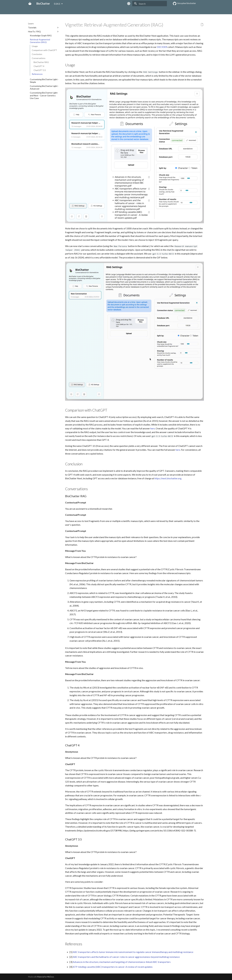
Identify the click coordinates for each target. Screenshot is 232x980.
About (40, 11)
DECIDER (162, 47)
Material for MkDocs (46, 977)
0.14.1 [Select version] (57, 4)
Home (31, 11)
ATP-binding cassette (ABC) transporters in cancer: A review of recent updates (113, 967)
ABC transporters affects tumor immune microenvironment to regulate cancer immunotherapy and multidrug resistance (133, 952)
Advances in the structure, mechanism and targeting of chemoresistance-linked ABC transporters (122, 962)
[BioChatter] (30, 4)
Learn (64, 11)
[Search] (150, 4)
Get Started (52, 11)
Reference (89, 11)
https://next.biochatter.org (168, 478)
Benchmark (75, 11)
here (153, 428)
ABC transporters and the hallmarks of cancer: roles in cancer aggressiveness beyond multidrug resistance (126, 957)
